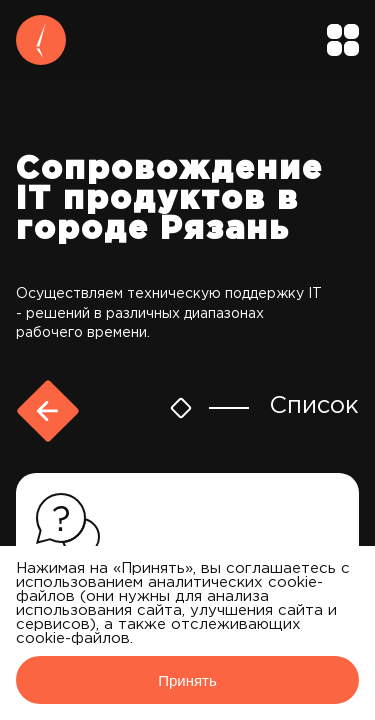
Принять (187, 680)
